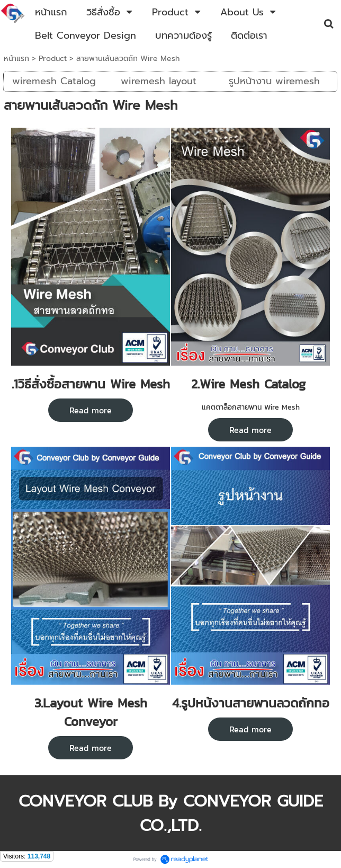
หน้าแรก (16, 59)
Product (53, 59)
